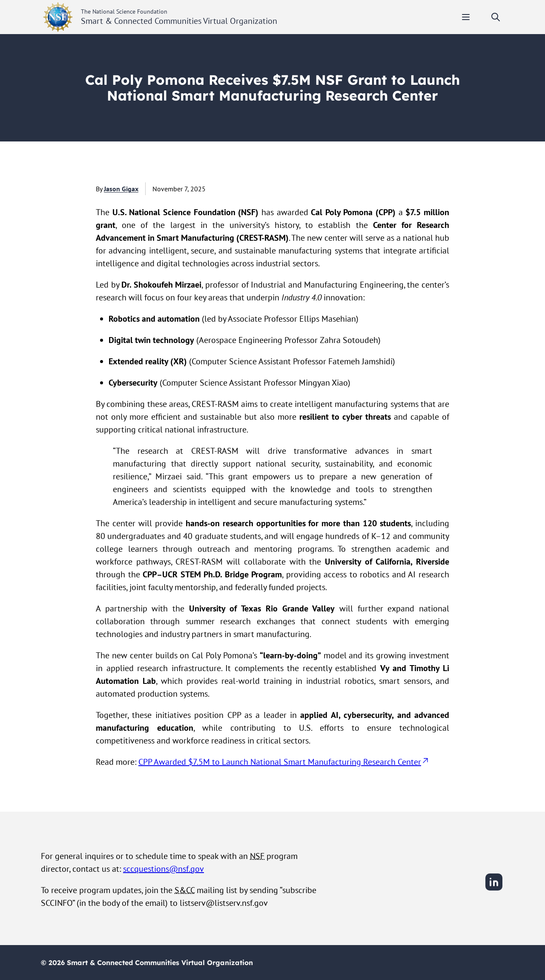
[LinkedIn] (494, 889)
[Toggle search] (496, 17)
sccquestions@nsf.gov (163, 869)
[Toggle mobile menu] (466, 17)
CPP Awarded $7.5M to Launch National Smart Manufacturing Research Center (284, 762)
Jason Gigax (121, 189)
